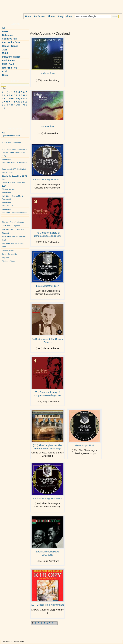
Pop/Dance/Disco (11, 57)
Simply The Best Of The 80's (15, 179)
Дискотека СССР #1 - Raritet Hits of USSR (14, 169)
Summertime (48, 126)
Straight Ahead (8, 250)
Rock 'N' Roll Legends (11, 226)
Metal (5, 53)
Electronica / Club (12, 42)
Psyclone (6, 258)
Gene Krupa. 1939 (85, 445)
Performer (39, 16)
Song (60, 16)
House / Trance (10, 46)
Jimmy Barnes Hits (10, 254)
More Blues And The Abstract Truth (14, 238)
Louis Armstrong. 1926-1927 (48, 180)
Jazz (4, 50)
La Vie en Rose (47, 73)
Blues (5, 31)
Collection (8, 35)
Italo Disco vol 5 (8, 204)
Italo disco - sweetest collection (15, 211)
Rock (5, 71)
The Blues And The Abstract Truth (13, 245)
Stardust (5, 233)
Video (69, 16)
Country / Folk (10, 39)
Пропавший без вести (11, 134)
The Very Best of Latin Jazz (13, 222)
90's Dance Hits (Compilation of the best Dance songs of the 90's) (15, 151)
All (3, 28)
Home (28, 16)
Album (51, 16)
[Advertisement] (10, 117)
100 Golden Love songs (12, 141)
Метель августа (9, 188)
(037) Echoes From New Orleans (48, 605)
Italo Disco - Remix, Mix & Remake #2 (12, 196)
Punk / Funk (9, 60)
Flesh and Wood (9, 261)
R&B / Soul (8, 64)
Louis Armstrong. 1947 (48, 286)
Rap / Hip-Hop (10, 68)
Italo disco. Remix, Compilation (14, 161)
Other (5, 75)
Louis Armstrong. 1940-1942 (48, 499)
